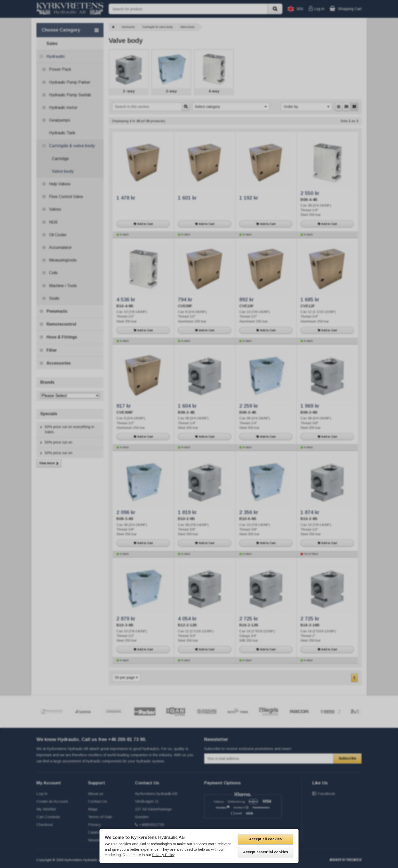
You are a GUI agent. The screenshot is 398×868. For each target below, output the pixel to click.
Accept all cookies (265, 839)
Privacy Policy (163, 855)
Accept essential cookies (266, 852)
